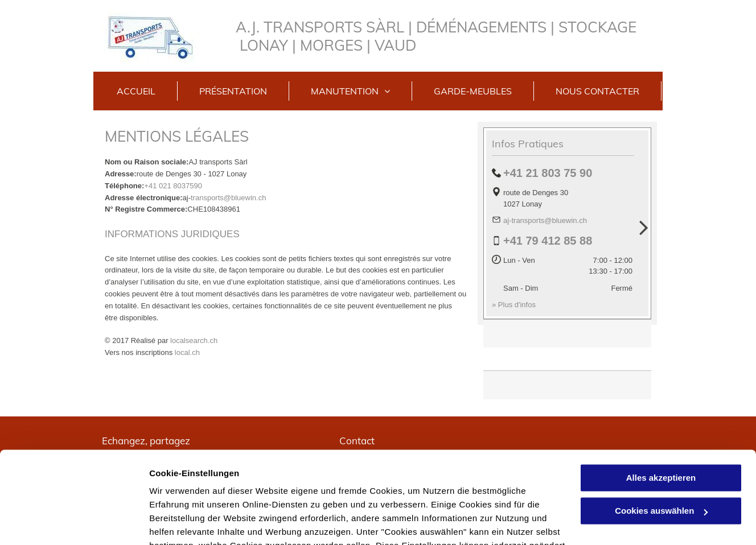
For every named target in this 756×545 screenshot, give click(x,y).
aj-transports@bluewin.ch (545, 220)
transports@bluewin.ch (228, 198)
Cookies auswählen (189, 523)
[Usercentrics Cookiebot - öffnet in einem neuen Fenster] (74, 523)
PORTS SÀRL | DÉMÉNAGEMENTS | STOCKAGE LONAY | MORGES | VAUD (438, 36)
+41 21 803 (532, 173)
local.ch (187, 352)
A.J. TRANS (275, 27)
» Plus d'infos (514, 305)
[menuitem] (136, 91)
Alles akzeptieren (661, 396)
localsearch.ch (194, 340)
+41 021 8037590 (173, 186)
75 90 (578, 173)
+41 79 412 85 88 (548, 241)
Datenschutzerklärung (496, 478)
